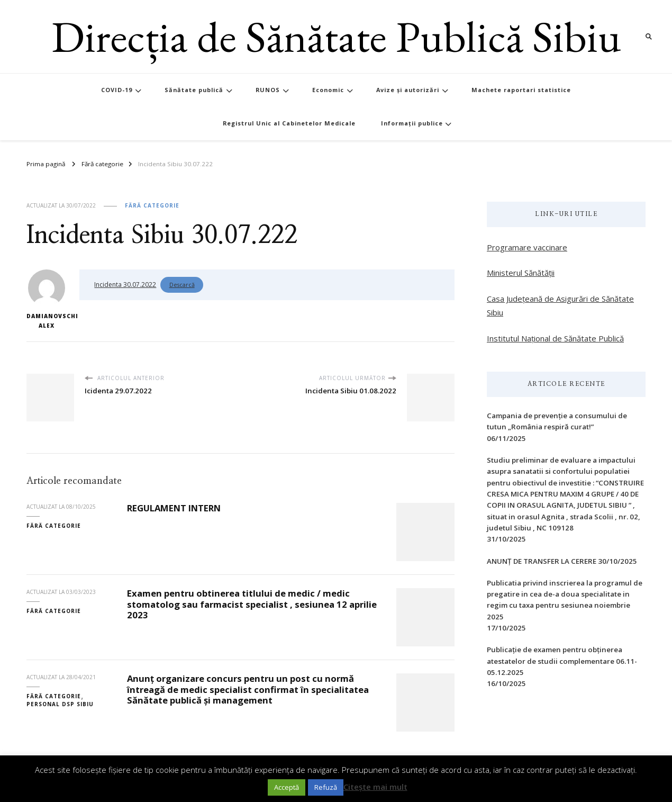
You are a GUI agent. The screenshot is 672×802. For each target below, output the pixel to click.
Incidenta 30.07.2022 (125, 285)
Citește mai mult (375, 787)
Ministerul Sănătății (521, 273)
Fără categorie (152, 205)
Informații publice (412, 123)
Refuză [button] (326, 787)
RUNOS (268, 90)
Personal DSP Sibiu (60, 704)
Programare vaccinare (527, 247)
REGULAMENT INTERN (174, 508)
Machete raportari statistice (521, 90)
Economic (328, 90)
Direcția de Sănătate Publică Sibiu (336, 36)
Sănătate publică (194, 90)
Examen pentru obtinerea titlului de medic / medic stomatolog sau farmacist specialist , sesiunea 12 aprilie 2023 (252, 604)
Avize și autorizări (408, 90)
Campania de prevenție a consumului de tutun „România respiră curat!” (557, 421)
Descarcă (182, 285)
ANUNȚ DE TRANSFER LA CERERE (542, 561)
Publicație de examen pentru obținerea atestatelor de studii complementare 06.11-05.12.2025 (562, 661)
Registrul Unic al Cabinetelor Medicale (289, 123)
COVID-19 (117, 90)
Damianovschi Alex (46, 299)
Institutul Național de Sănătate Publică (555, 338)
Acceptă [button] (287, 787)
